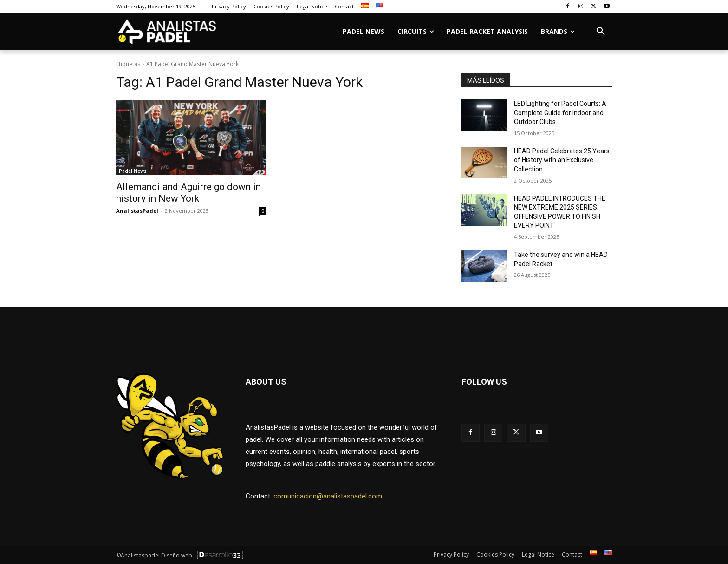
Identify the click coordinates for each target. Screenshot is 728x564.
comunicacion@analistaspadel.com (328, 496)
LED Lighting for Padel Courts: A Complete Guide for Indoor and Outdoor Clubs (560, 113)
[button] (601, 32)
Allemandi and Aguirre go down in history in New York (188, 193)
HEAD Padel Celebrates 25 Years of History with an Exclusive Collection (562, 160)
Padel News (133, 171)
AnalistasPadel (137, 211)
